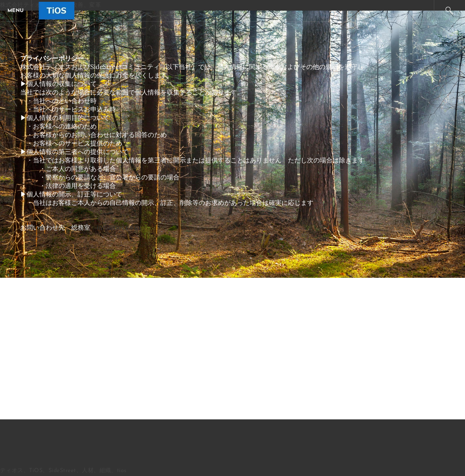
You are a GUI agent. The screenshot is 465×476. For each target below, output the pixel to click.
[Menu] (18, 11)
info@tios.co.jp (118, 227)
